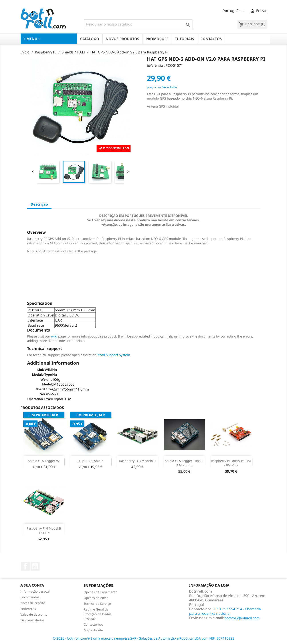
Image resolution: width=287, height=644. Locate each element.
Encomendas (30, 597)
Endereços (28, 609)
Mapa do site (93, 630)
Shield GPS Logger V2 (44, 461)
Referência (155, 66)
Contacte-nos (93, 624)
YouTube (35, 566)
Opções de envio (96, 598)
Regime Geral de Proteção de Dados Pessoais (98, 614)
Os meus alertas (33, 620)
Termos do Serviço (97, 604)
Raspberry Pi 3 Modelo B (137, 461)
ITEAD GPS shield (91, 461)
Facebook (25, 566)
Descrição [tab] (39, 204)
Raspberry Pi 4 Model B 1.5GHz (44, 531)
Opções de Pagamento (100, 592)
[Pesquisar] (138, 24)
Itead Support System (114, 355)
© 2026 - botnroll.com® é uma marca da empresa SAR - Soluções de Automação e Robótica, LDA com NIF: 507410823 (144, 638)
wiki (54, 336)
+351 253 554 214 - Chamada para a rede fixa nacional (225, 611)
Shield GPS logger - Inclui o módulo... (184, 463)
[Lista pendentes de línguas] (235, 11)
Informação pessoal (35, 591)
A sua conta (32, 585)
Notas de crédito (33, 603)
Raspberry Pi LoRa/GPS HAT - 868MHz (231, 463)
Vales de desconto (34, 614)
